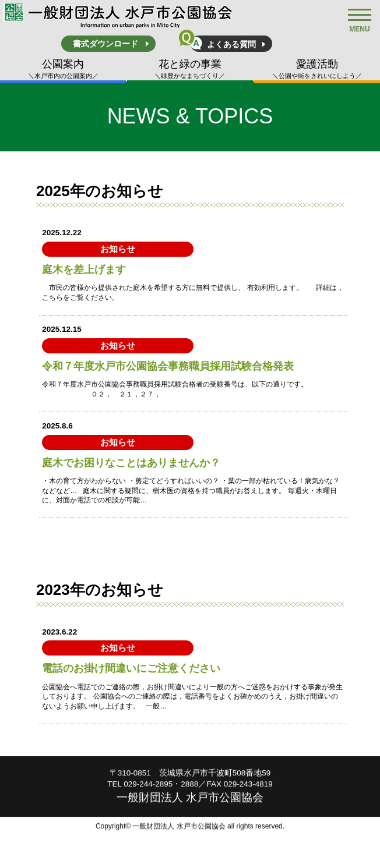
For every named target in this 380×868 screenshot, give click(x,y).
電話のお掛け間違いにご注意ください (131, 668)
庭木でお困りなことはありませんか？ (131, 463)
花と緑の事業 (190, 69)
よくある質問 (231, 44)
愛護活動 (317, 69)
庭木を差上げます (84, 270)
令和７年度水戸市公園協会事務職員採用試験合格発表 (168, 366)
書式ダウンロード (105, 44)
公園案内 (63, 69)
